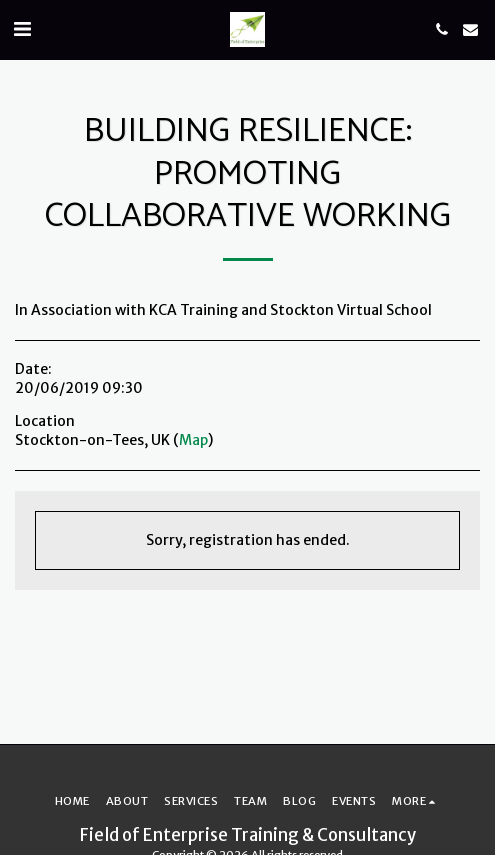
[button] (22, 28)
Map (193, 440)
